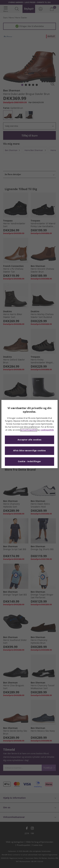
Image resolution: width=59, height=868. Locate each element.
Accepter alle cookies (29, 440)
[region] (29, 434)
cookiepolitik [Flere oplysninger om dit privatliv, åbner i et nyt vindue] (47, 430)
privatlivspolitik (29, 430)
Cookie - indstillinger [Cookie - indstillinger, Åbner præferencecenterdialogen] (29, 461)
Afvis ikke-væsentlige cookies (29, 451)
